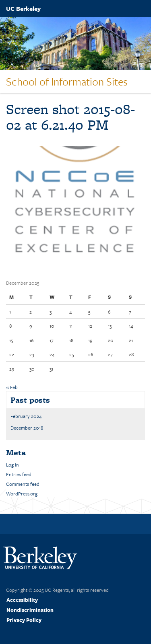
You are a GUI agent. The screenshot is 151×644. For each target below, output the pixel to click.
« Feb (12, 387)
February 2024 (26, 416)
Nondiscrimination (30, 610)
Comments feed (23, 484)
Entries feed (19, 474)
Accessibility (22, 600)
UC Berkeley (23, 8)
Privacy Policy (24, 620)
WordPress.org (22, 493)
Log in (12, 465)
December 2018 (27, 428)
